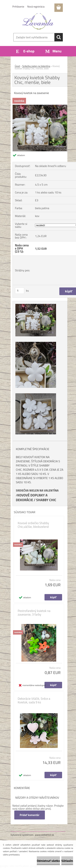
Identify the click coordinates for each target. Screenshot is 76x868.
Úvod (17, 66)
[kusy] (20, 291)
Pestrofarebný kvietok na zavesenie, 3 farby (34, 613)
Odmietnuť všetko (48, 861)
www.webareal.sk (44, 835)
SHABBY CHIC (46, 500)
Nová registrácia (36, 6)
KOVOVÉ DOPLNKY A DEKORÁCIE (32, 498)
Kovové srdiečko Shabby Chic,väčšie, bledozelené (33, 525)
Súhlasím (67, 861)
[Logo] (38, 21)
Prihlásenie (18, 6)
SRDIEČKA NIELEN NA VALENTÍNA (37, 490)
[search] (59, 37)
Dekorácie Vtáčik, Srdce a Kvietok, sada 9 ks (34, 700)
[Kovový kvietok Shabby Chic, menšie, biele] (40, 106)
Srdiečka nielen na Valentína (36, 66)
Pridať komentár (30, 815)
